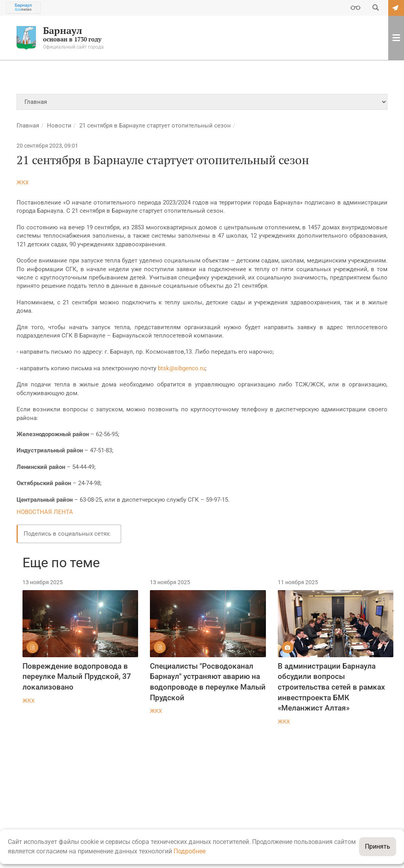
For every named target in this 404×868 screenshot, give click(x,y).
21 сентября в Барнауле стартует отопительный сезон (155, 126)
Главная (28, 126)
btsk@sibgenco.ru (181, 368)
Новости (59, 126)
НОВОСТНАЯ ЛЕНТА (45, 512)
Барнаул (23, 5)
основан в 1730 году (68, 38)
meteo (23, 9)
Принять (378, 846)
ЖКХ (23, 182)
